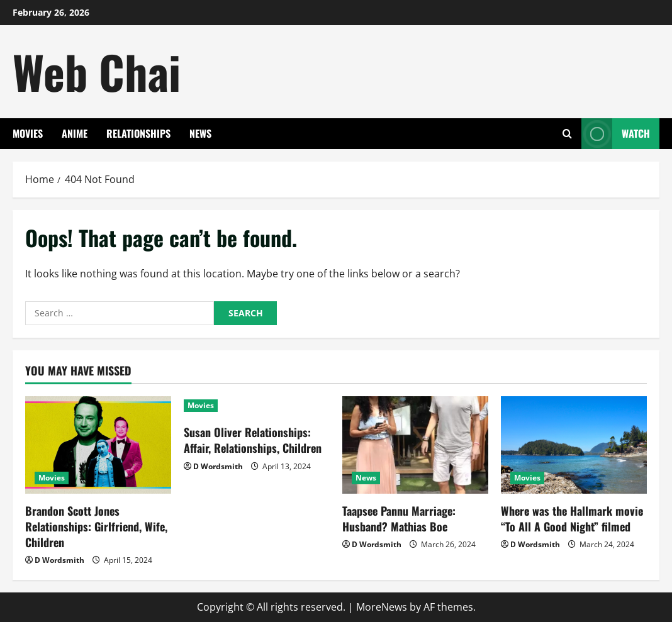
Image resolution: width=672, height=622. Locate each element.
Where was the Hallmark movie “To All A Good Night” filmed (572, 519)
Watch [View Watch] (616, 134)
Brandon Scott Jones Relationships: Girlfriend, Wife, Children (96, 526)
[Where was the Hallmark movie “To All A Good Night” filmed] (574, 445)
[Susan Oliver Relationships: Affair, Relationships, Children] (257, 406)
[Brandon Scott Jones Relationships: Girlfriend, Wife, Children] (98, 445)
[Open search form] (567, 134)
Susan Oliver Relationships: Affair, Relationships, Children (253, 440)
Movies (28, 133)
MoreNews (382, 607)
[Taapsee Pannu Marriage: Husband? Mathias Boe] (415, 445)
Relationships (138, 133)
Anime (75, 133)
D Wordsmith (59, 560)
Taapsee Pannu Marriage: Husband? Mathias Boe (399, 519)
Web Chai (97, 71)
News (200, 133)
